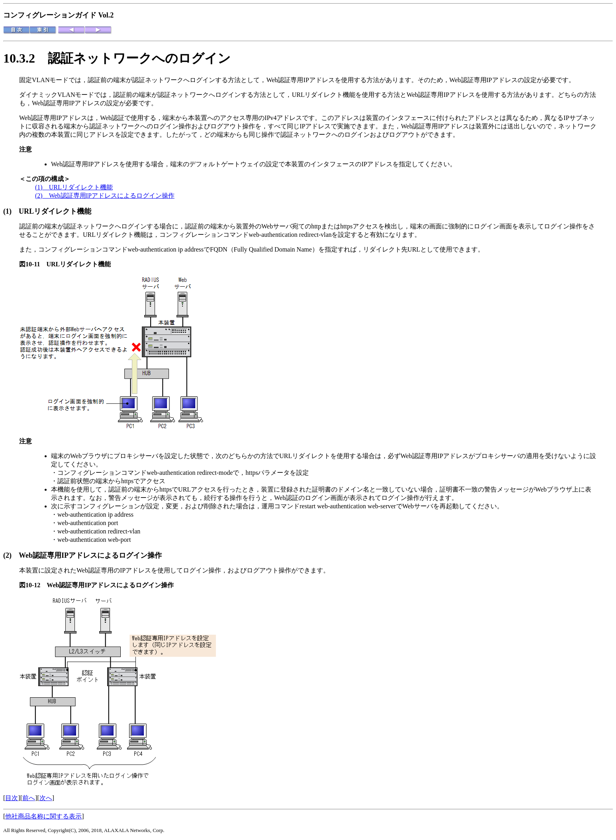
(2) (11, 555)
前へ (29, 798)
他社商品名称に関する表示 (43, 816)
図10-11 (33, 264)
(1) (11, 211)
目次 (12, 798)
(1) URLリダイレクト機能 (74, 187)
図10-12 (33, 585)
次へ (46, 798)
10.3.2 (26, 58)
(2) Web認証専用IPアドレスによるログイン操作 (105, 196)
